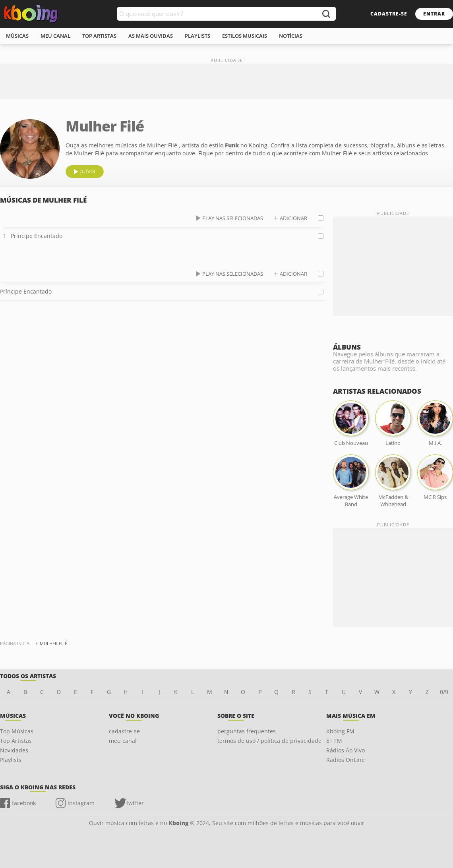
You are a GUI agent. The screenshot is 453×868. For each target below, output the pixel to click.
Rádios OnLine (346, 760)
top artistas (99, 36)
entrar (434, 14)
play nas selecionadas (233, 218)
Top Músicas (17, 731)
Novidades (14, 750)
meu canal (55, 36)
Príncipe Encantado (37, 236)
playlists (197, 36)
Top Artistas (16, 741)
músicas (17, 36)
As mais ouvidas (151, 36)
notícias (291, 36)
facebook (24, 803)
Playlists (11, 760)
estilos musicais (245, 36)
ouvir (87, 171)
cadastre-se (389, 14)
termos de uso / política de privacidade (269, 741)
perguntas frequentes (247, 731)
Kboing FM (340, 731)
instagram (81, 803)
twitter (135, 803)
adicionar (293, 218)
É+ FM (334, 741)
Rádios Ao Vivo (346, 750)
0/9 (444, 692)
